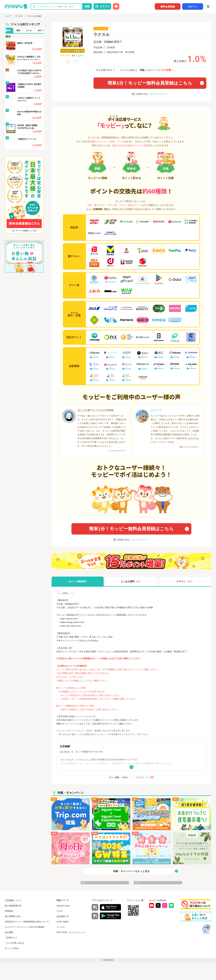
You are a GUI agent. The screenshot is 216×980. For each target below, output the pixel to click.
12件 (80, 56)
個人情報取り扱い (13, 916)
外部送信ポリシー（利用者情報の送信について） (28, 922)
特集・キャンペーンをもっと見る (131, 871)
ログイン (193, 7)
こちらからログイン (158, 94)
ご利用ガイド (11, 938)
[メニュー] (208, 6)
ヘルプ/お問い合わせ (15, 943)
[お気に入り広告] (116, 6)
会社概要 (9, 932)
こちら (85, 681)
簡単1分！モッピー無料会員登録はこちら (150, 83)
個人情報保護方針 (13, 906)
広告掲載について (13, 900)
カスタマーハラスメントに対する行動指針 (25, 927)
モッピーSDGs (12, 948)
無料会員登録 (168, 7)
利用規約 (9, 911)
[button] (5, 31)
